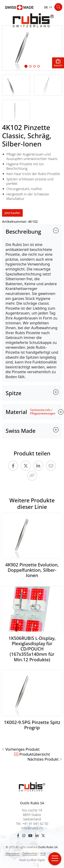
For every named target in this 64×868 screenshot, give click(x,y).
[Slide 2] (34, 66)
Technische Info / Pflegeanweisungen (43, 412)
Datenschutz (30, 853)
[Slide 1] (26, 66)
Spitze (13, 393)
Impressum (13, 853)
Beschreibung (23, 231)
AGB (43, 853)
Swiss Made (21, 431)
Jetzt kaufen (12, 213)
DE (46, 7)
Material (16, 412)
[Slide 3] (39, 66)
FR (51, 7)
